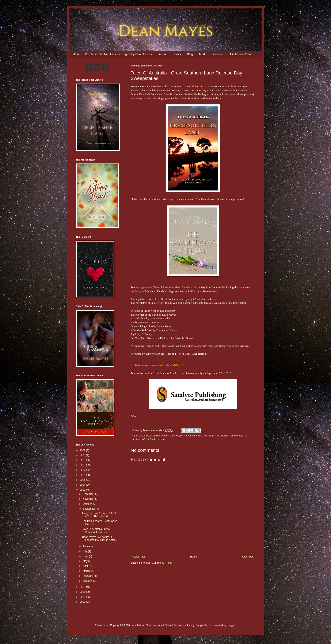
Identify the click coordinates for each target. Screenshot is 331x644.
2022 (83, 450)
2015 (83, 480)
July (85, 551)
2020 (83, 455)
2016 (83, 475)
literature (188, 436)
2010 (83, 597)
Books (177, 54)
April (86, 566)
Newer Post (138, 557)
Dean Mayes (176, 436)
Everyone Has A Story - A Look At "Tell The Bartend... (99, 515)
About (163, 54)
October (88, 504)
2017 (83, 470)
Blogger (231, 625)
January (88, 581)
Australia (145, 436)
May (85, 561)
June (86, 556)
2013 (83, 490)
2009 (83, 602)
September (89, 509)
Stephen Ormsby (229, 436)
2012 (83, 587)
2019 (83, 460)
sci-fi (217, 436)
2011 (83, 592)
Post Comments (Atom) (159, 563)
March (87, 571)
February (88, 576)
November (89, 499)
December (89, 494)
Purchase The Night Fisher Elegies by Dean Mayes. (119, 54)
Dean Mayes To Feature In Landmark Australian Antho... (100, 539)
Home (194, 557)
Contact (218, 54)
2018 (83, 465)
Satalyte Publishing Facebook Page (154, 291)
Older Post (248, 557)
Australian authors (159, 436)
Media (203, 54)
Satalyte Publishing (195, 94)
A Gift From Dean (241, 54)
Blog (190, 54)
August (87, 546)
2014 (83, 485)
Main (76, 54)
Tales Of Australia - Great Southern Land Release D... (99, 531)
